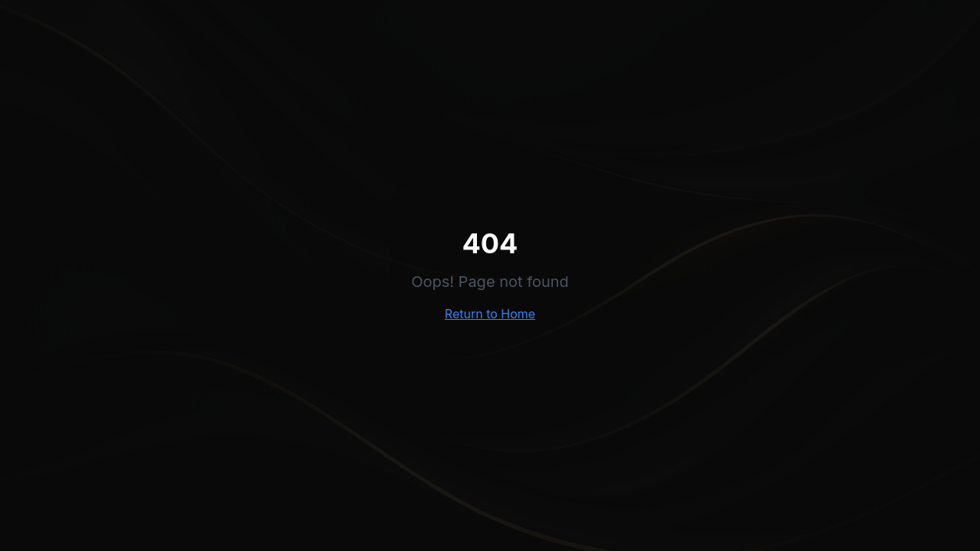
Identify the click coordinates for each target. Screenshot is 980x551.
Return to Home (490, 314)
